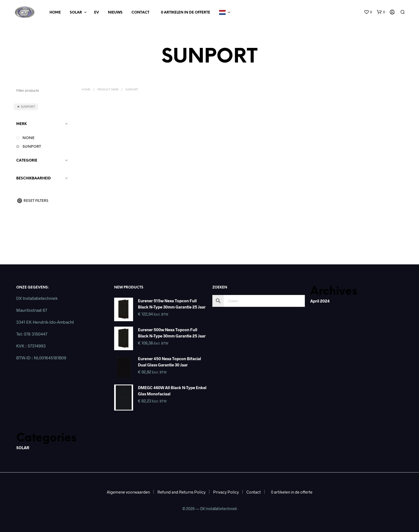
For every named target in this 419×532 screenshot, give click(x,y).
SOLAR (23, 448)
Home (55, 13)
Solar (76, 13)
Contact (140, 13)
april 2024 (320, 301)
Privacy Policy (226, 492)
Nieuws (115, 13)
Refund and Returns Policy (182, 492)
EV (97, 13)
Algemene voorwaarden (128, 492)
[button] (368, 12)
